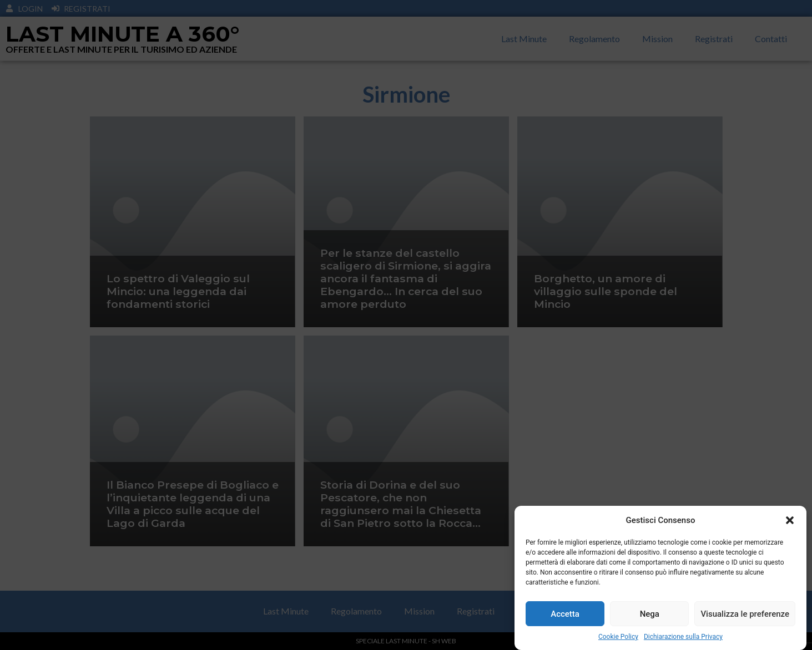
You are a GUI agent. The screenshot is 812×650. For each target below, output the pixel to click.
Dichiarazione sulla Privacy (683, 637)
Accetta (565, 614)
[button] (790, 520)
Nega (650, 614)
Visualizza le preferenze (745, 614)
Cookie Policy (618, 637)
